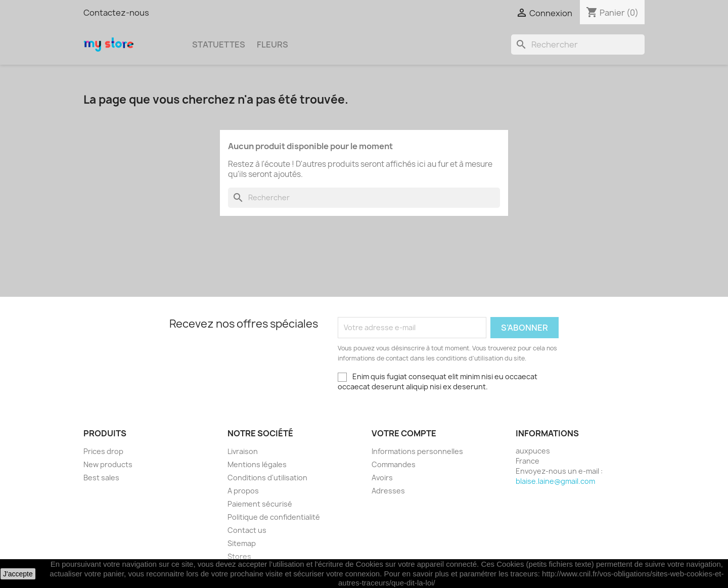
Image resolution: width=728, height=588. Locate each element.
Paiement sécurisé (260, 504)
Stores (239, 556)
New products (108, 464)
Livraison (243, 451)
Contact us (247, 530)
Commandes (394, 464)
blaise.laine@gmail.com (555, 481)
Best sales (101, 478)
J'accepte (18, 574)
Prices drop (103, 451)
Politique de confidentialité (274, 517)
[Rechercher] (578, 44)
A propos (243, 491)
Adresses (388, 491)
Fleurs (272, 44)
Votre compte (404, 433)
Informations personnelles (417, 451)
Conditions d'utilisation (267, 478)
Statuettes (219, 44)
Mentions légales (257, 464)
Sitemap (242, 543)
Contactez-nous (116, 13)
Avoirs (382, 478)
